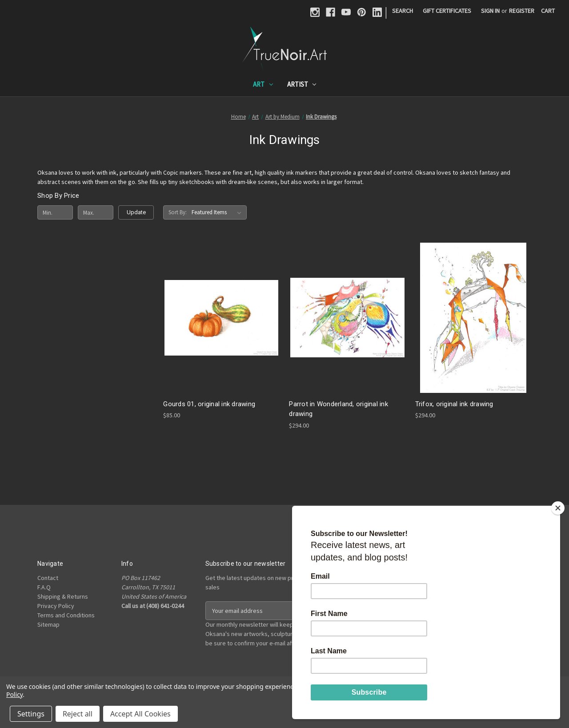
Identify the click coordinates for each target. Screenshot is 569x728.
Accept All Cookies (140, 714)
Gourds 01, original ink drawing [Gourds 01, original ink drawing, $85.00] (209, 404)
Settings (31, 714)
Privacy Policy (56, 606)
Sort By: (178, 212)
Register (522, 11)
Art (263, 84)
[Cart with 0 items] (548, 11)
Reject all (78, 714)
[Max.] (96, 212)
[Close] (558, 508)
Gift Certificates (447, 11)
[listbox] (218, 212)
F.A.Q (44, 587)
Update (136, 212)
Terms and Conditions (66, 615)
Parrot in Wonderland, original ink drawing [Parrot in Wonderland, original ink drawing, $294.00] (339, 409)
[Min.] (55, 212)
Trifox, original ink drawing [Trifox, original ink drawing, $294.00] (454, 404)
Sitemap (48, 624)
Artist (302, 84)
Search (403, 11)
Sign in (490, 11)
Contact (48, 578)
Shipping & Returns (63, 596)
